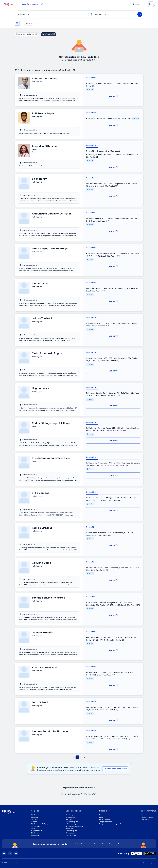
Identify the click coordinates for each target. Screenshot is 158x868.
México (90, 844)
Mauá (33, 828)
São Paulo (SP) (49, 34)
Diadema (34, 833)
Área (101, 817)
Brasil (120, 844)
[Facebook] (4, 853)
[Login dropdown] (151, 4)
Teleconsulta (145, 819)
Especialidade (104, 819)
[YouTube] (16, 853)
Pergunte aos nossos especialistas (112, 824)
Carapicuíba (36, 835)
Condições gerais (150, 863)
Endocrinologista (72, 822)
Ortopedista (70, 833)
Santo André (36, 826)
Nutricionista (70, 828)
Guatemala (113, 844)
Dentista (69, 819)
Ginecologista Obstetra (74, 826)
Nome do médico (106, 815)
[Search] (140, 14)
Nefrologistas (74, 794)
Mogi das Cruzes (37, 831)
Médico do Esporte (72, 824)
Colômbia (97, 844)
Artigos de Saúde (106, 822)
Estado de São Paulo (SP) (27, 34)
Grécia (78, 844)
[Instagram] (10, 853)
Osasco (34, 822)
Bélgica (84, 844)
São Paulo (35, 815)
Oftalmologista (71, 831)
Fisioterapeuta (71, 835)
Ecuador (105, 844)
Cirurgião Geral (71, 817)
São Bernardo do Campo (40, 824)
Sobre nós (144, 815)
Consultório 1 (92, 78)
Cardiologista (71, 815)
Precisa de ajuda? (147, 817)
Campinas (35, 817)
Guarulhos (35, 819)
